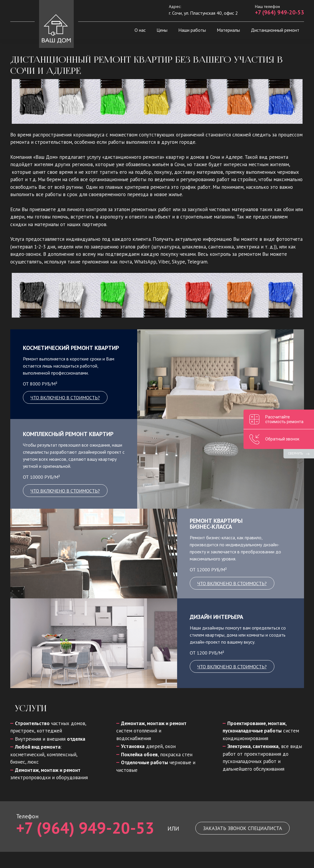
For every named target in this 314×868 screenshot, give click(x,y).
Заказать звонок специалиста (242, 828)
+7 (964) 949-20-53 (279, 12)
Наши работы (192, 30)
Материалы (228, 30)
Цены (162, 30)
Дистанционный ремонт (275, 30)
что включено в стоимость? (65, 398)
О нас (140, 30)
